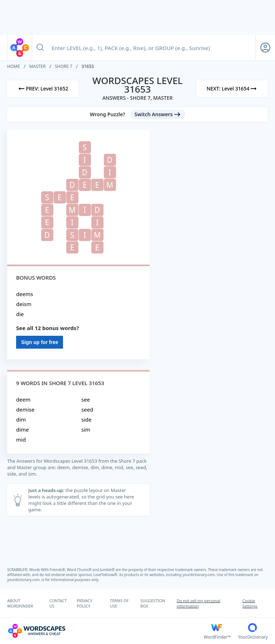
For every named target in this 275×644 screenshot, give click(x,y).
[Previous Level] (43, 89)
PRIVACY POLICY (84, 603)
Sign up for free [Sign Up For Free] (40, 342)
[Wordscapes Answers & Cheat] (105, 631)
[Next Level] (232, 89)
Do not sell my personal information (199, 603)
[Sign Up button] (265, 48)
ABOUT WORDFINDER (20, 603)
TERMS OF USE (119, 603)
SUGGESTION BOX (153, 603)
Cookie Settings (250, 603)
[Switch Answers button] (158, 114)
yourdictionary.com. (200, 575)
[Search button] (40, 48)
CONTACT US (58, 603)
